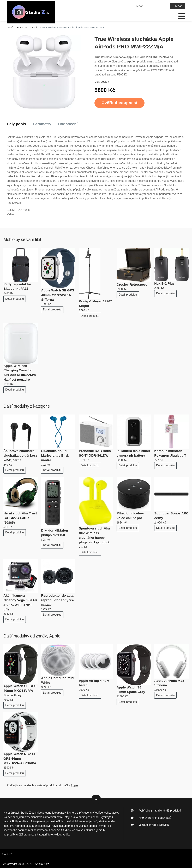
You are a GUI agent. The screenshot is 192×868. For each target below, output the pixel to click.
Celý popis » (102, 82)
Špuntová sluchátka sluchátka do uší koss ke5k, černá (20, 455)
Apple (55, 636)
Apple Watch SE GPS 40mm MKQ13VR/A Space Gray (20, 691)
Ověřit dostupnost (119, 103)
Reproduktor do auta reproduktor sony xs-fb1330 (58, 600)
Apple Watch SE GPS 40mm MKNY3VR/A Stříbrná (58, 295)
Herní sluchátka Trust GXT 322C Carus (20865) (20, 518)
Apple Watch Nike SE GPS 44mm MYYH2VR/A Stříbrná (20, 759)
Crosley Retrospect (132, 285)
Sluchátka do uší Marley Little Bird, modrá (55, 455)
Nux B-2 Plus (164, 283)
